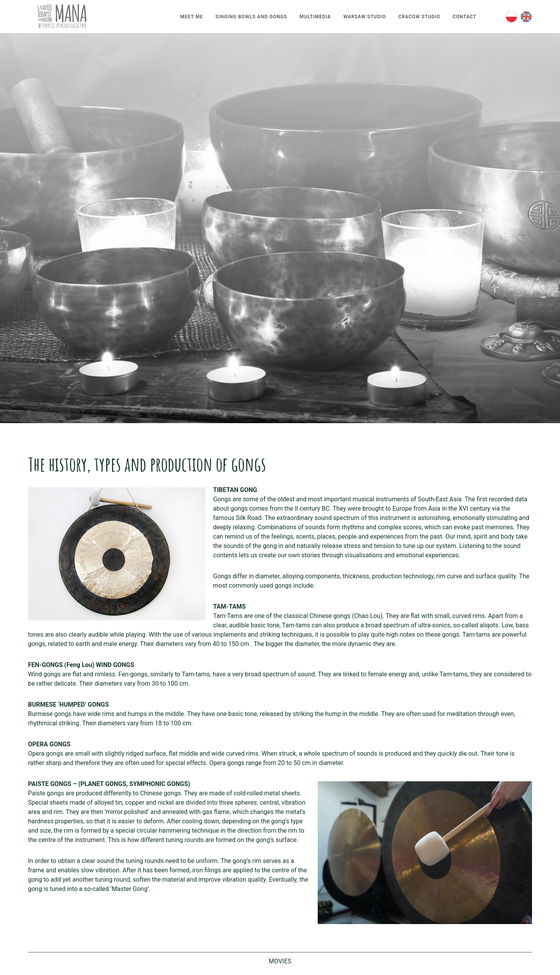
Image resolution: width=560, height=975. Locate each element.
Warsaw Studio (365, 17)
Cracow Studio (419, 17)
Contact (465, 17)
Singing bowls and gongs (251, 17)
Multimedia (315, 17)
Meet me (192, 17)
